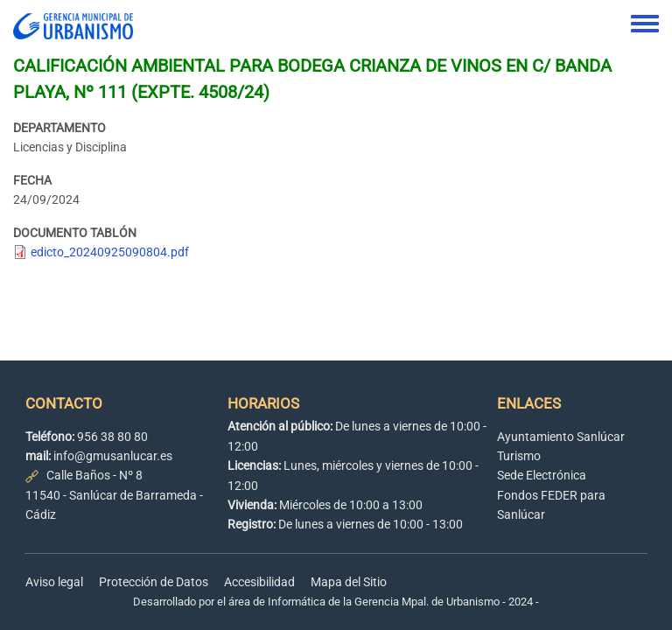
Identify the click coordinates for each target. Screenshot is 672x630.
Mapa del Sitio (349, 582)
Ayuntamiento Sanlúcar (561, 437)
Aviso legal (54, 582)
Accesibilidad (259, 582)
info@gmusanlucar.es (113, 456)
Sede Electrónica (542, 475)
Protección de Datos (154, 582)
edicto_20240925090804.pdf (110, 252)
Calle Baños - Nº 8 (94, 475)
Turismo (519, 456)
